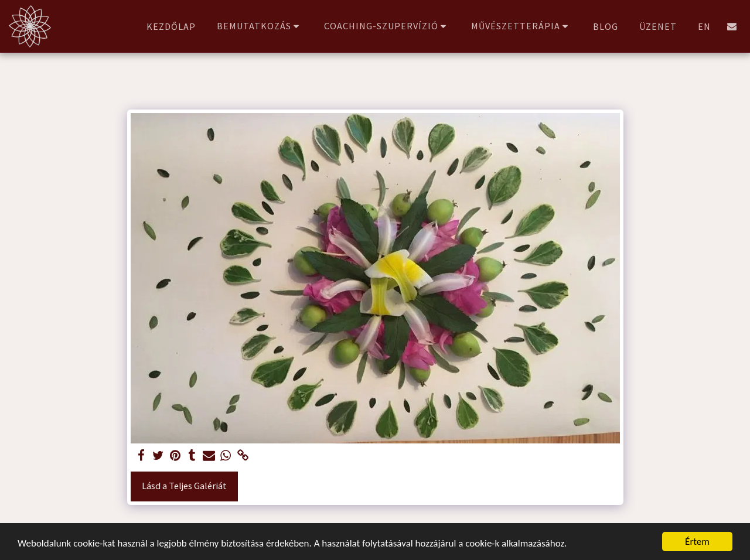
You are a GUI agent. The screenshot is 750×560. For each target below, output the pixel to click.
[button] (260, 26)
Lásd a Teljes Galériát (184, 486)
